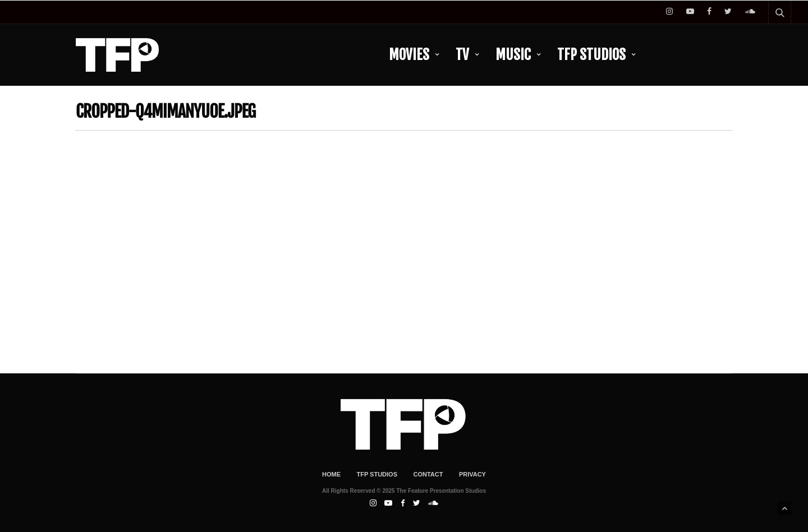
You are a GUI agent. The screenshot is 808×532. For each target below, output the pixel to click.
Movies (409, 55)
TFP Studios (591, 55)
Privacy (472, 474)
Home (331, 474)
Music (513, 55)
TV (462, 55)
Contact (428, 474)
